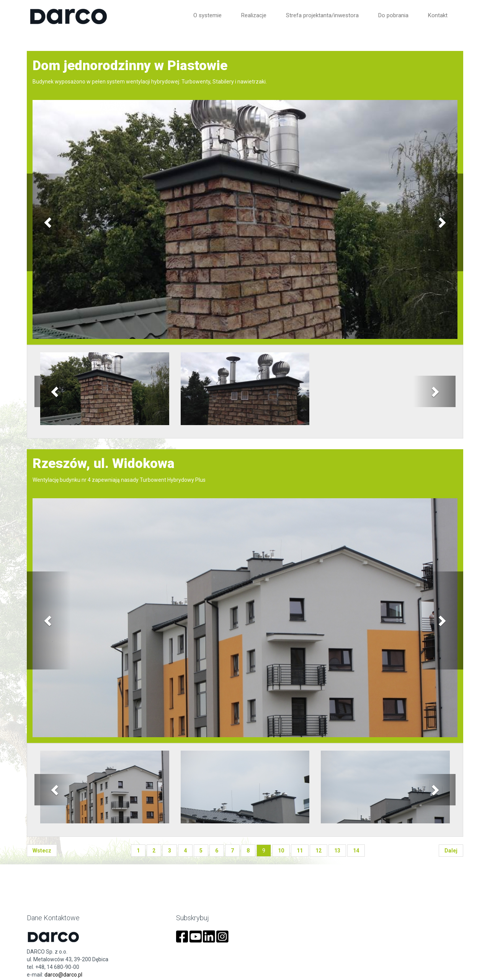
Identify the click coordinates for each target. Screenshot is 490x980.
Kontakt (438, 15)
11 (300, 851)
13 (337, 851)
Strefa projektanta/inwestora (322, 15)
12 (318, 851)
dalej (451, 851)
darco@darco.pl (63, 975)
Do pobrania (393, 15)
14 (356, 851)
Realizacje (254, 15)
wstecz (42, 851)
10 (281, 851)
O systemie (207, 15)
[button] (49, 223)
